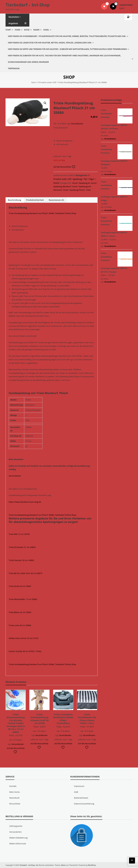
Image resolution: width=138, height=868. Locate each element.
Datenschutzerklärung (84, 804)
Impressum (79, 786)
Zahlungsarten (16, 826)
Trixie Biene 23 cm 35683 (20, 612)
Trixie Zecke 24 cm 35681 (20, 586)
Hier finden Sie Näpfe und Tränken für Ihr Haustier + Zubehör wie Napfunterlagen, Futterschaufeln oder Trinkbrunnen (67, 49)
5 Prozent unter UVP (47, 82)
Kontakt (13, 786)
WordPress (93, 865)
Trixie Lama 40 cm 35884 (20, 625)
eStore (64, 865)
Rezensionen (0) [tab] (56, 200)
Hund (18, 30)
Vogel (46, 30)
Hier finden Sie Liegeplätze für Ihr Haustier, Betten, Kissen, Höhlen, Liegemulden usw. (50, 43)
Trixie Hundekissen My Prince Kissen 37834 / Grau (87, 719)
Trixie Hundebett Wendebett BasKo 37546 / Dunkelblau (63, 719)
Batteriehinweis (81, 798)
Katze (27, 30)
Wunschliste (15, 804)
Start (8, 30)
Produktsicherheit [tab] (35, 200)
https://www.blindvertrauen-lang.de (25, 502)
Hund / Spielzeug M (81, 183)
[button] (45, 103)
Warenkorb (14, 798)
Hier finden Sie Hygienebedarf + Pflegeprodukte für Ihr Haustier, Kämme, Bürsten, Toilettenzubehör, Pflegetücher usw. (67, 36)
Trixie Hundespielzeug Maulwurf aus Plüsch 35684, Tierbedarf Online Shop (42, 213)
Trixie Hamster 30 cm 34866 (21, 560)
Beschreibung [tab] (15, 200)
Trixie (88, 190)
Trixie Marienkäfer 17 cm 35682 (23, 599)
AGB (76, 792)
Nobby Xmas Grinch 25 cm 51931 (24, 638)
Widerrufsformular (18, 844)
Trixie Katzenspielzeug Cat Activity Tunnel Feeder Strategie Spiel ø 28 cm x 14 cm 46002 (16, 723)
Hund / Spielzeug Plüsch (74, 190)
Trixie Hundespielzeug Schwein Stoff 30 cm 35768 (39, 719)
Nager (36, 30)
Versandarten (15, 476)
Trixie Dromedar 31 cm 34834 (22, 547)
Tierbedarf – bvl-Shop (28, 5)
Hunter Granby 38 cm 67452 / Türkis (25, 651)
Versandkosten (77, 124)
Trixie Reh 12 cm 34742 (19, 534)
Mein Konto (15, 792)
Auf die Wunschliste (64, 167)
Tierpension (14, 68)
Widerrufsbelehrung (18, 838)
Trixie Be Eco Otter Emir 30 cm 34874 (25, 573)
